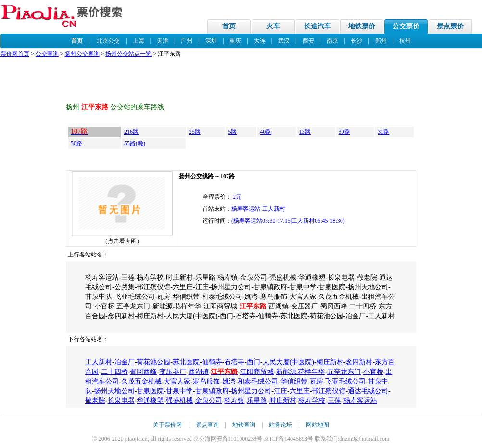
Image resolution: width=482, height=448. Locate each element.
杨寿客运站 (360, 401)
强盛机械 (179, 401)
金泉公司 (209, 401)
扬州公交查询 (82, 54)
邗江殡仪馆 (329, 391)
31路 (383, 132)
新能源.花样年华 (301, 372)
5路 (232, 132)
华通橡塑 (150, 401)
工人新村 (99, 362)
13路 (305, 132)
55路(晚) (135, 143)
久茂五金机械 (141, 381)
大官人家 (177, 381)
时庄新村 (283, 401)
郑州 (381, 41)
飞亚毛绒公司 (345, 381)
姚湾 (229, 381)
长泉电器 (121, 401)
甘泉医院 (150, 391)
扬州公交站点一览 (128, 54)
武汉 (284, 41)
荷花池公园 (153, 362)
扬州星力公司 (251, 391)
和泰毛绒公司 (258, 381)
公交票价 (406, 26)
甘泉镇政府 (212, 391)
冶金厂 (125, 362)
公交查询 (47, 54)
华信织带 (294, 381)
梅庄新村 (330, 362)
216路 (131, 132)
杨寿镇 (234, 401)
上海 (139, 41)
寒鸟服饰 (206, 381)
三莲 (334, 401)
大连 (260, 41)
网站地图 (317, 425)
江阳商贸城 (257, 372)
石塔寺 (234, 362)
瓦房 (317, 381)
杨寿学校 (312, 401)
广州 (187, 41)
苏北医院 (186, 362)
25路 (195, 132)
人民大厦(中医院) (288, 362)
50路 (76, 143)
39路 (344, 132)
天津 (163, 41)
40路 (266, 132)
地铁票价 (362, 26)
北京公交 (108, 41)
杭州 (405, 41)
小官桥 (373, 372)
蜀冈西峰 (143, 372)
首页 (229, 26)
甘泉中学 (179, 391)
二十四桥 (114, 372)
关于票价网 (167, 425)
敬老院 (95, 401)
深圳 (211, 41)
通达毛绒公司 (368, 391)
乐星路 (257, 401)
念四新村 (359, 362)
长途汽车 (317, 26)
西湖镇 (199, 372)
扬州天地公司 (114, 391)
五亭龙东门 (344, 372)
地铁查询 (244, 425)
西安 (308, 41)
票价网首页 (15, 54)
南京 (332, 41)
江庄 (280, 391)
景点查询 (207, 425)
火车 (273, 26)
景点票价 (450, 26)
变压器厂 (173, 372)
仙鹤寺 (212, 362)
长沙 (356, 41)
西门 (254, 362)
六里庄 (300, 391)
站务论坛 (280, 425)
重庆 (235, 41)
